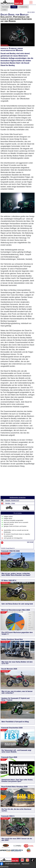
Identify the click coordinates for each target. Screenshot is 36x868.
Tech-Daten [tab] (5, 7)
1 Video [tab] (4, 10)
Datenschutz (4, 867)
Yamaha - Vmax (10, 503)
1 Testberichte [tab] (23, 7)
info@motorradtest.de (12, 864)
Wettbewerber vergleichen (18, 497)
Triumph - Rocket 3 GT (12, 500)
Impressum (26, 864)
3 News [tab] (14, 7)
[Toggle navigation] (31, 2)
